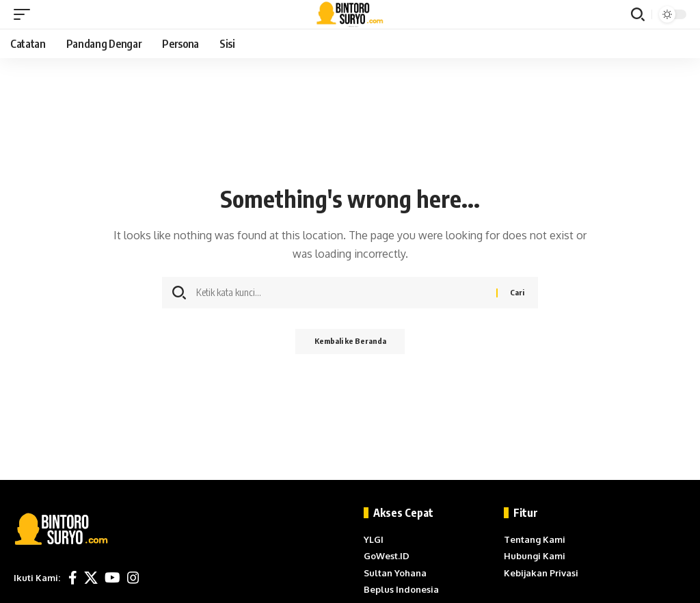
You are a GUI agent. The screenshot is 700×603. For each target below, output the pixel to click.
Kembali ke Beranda (350, 342)
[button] (25, 14)
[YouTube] (112, 578)
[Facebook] (73, 578)
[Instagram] (133, 578)
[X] (91, 578)
